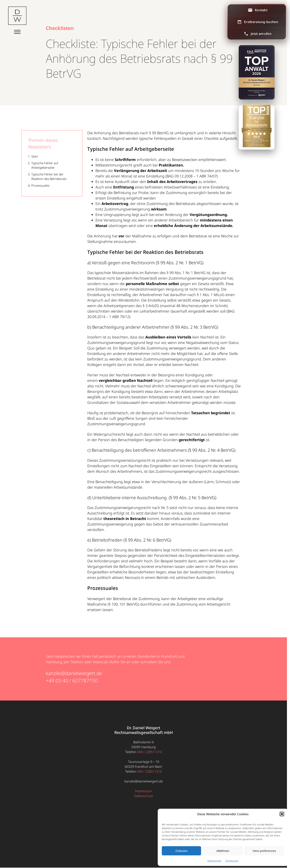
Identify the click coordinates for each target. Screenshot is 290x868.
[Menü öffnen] (17, 31)
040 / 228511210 (149, 752)
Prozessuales (40, 185)
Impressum (232, 861)
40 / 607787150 (80, 680)
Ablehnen (223, 851)
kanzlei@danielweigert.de (74, 673)
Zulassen (181, 851)
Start (35, 156)
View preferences (264, 851)
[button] (282, 814)
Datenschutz (214, 861)
